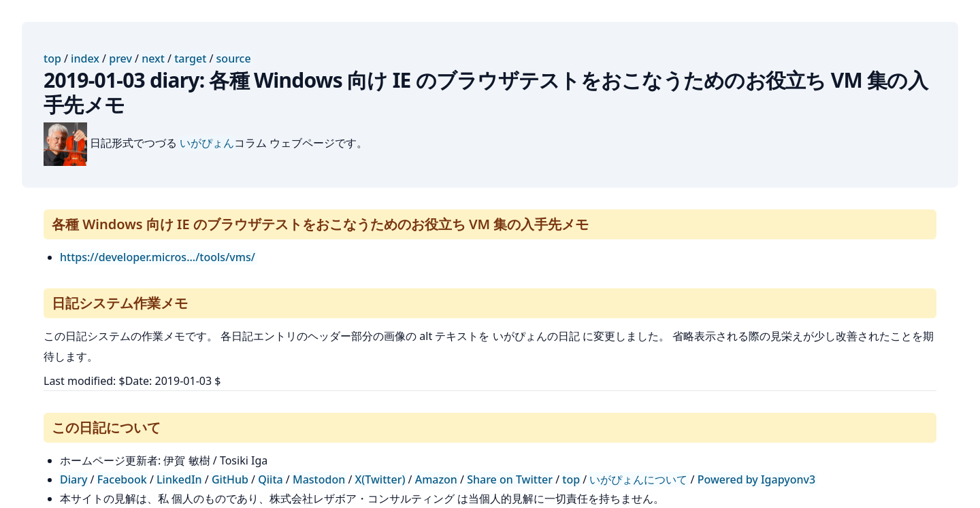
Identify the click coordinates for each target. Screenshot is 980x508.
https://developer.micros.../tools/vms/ (158, 257)
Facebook (122, 479)
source (234, 58)
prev (120, 58)
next (153, 58)
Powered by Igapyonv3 (756, 479)
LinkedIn (179, 479)
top (52, 58)
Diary (73, 479)
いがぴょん (207, 143)
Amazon (436, 479)
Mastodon (319, 479)
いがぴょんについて (638, 479)
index (85, 58)
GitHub (230, 479)
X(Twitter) (380, 479)
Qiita (270, 479)
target (190, 58)
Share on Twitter (510, 479)
